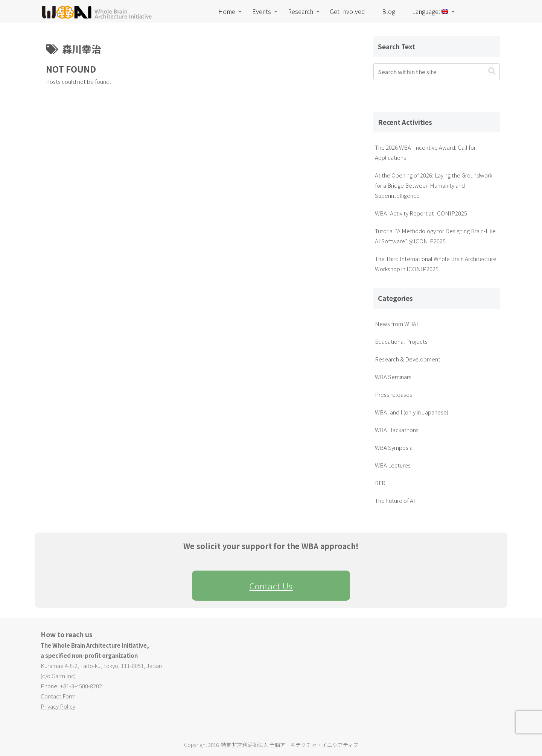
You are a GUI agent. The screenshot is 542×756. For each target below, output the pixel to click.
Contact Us (271, 586)
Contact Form (58, 696)
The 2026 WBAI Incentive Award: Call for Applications (425, 152)
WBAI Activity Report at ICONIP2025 (421, 213)
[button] (492, 71)
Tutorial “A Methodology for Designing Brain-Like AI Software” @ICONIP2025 (435, 236)
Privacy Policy (58, 706)
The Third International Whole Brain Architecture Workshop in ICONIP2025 (436, 264)
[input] (437, 72)
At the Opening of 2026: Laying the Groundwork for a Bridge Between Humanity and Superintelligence (434, 185)
